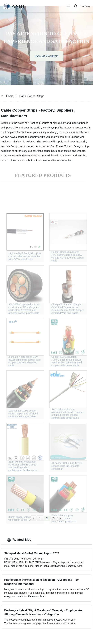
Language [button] (85, 6)
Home (10, 96)
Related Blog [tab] (19, 540)
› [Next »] (60, 518)
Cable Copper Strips (32, 96)
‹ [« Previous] (33, 518)
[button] (69, 6)
